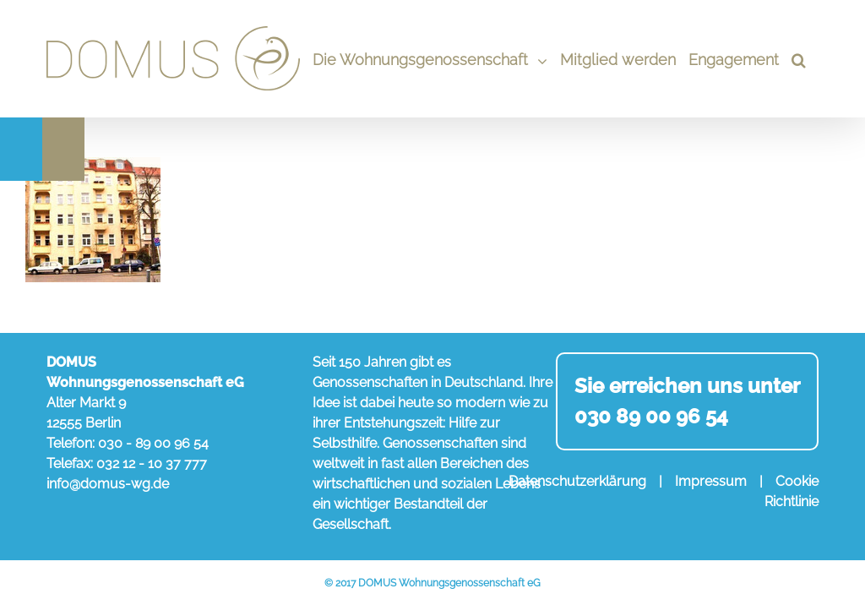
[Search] (799, 59)
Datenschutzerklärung (577, 481)
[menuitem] (430, 59)
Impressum (711, 481)
